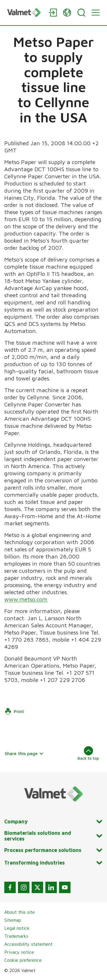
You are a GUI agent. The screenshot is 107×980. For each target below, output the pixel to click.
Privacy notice (19, 952)
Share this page (24, 753)
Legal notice (17, 928)
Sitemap (13, 920)
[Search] (81, 13)
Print (14, 711)
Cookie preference (23, 960)
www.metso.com (26, 599)
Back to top (88, 753)
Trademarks (16, 936)
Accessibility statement (28, 944)
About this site (20, 912)
